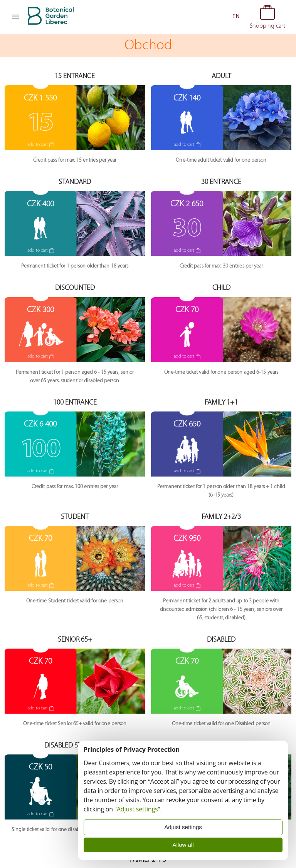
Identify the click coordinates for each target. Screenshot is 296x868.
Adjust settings (137, 809)
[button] (236, 17)
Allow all (183, 845)
